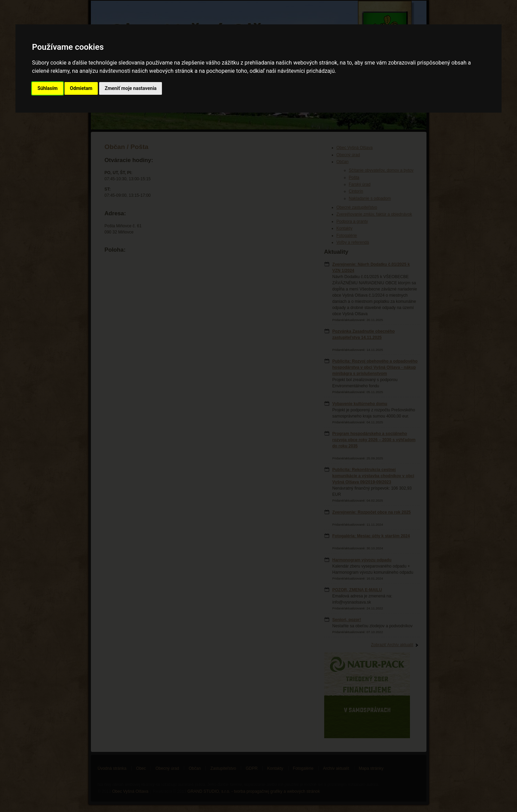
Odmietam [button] (81, 88)
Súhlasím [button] (48, 88)
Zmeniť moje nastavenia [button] (131, 88)
